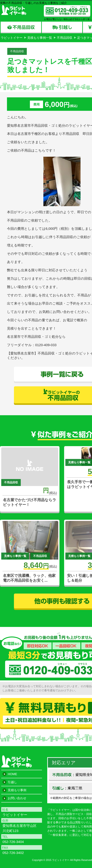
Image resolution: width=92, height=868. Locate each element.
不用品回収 (65, 38)
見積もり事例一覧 (40, 38)
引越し (12, 782)
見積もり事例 (17, 790)
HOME (12, 774)
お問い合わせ (17, 798)
